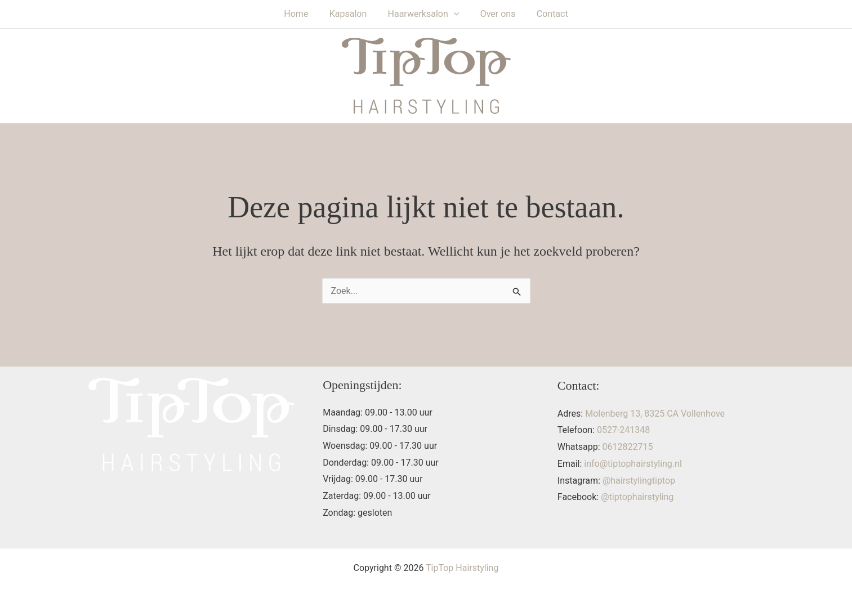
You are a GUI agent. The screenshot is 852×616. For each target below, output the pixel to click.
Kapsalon (351, 14)
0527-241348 (623, 430)
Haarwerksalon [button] (424, 14)
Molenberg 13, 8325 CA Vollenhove (655, 414)
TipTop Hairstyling (462, 568)
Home (302, 14)
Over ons (495, 14)
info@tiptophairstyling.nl (633, 464)
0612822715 (628, 447)
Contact (546, 14)
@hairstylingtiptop (639, 481)
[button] (454, 14)
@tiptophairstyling (637, 497)
